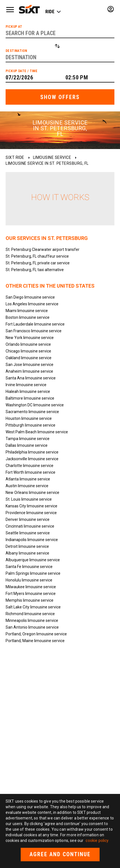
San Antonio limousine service (32, 627)
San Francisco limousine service (34, 331)
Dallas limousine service (27, 445)
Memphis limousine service (30, 600)
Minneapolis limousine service (32, 620)
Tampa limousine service (28, 439)
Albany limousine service (27, 553)
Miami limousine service (27, 311)
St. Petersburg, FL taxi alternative (35, 270)
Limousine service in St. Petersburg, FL (47, 163)
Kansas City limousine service (31, 506)
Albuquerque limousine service (33, 560)
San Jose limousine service (30, 365)
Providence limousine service (31, 513)
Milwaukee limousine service (31, 587)
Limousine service (52, 157)
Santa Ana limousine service (31, 378)
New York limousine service (30, 338)
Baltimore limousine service (30, 398)
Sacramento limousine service (32, 412)
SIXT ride (15, 157)
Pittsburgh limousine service (30, 425)
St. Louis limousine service (29, 499)
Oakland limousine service (29, 358)
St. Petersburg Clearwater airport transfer (43, 249)
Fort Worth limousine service (30, 472)
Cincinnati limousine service (30, 526)
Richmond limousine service (30, 614)
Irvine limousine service (26, 385)
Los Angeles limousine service (32, 304)
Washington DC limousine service (35, 405)
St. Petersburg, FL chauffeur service (37, 256)
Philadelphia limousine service (32, 452)
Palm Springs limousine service (33, 573)
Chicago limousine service (28, 351)
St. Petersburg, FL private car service (38, 263)
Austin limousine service (27, 486)
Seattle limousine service (28, 533)
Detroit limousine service (27, 546)
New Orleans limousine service (32, 493)
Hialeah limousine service (28, 391)
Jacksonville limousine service (32, 459)
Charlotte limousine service (30, 466)
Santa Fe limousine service (29, 567)
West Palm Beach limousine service (37, 432)
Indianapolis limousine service (32, 540)
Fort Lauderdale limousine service (35, 324)
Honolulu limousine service (29, 580)
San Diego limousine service (30, 297)
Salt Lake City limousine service (33, 607)
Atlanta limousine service (28, 479)
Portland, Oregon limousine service (36, 634)
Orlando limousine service (28, 344)
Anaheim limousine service (29, 371)
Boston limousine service (28, 317)
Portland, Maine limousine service (35, 641)
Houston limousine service (29, 418)
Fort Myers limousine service (31, 594)
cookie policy (97, 840)
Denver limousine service (28, 519)
